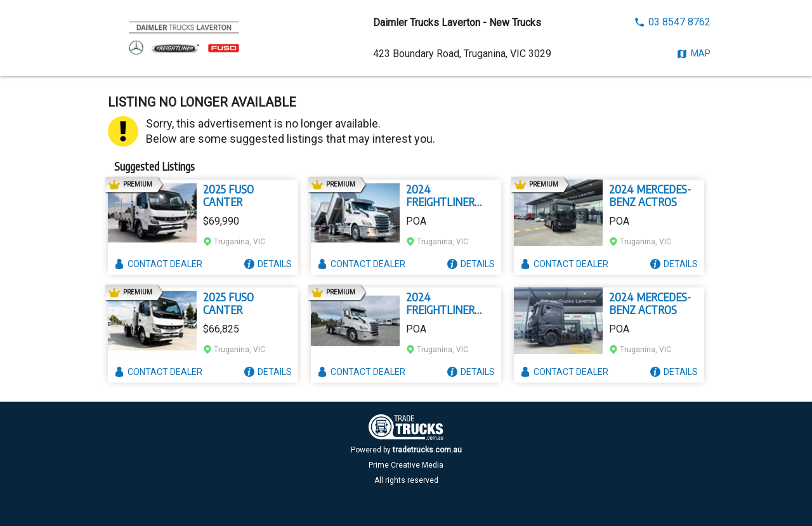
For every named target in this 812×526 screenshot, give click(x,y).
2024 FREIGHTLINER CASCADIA (440, 195)
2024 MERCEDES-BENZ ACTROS (650, 195)
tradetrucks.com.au (427, 450)
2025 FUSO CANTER (228, 195)
